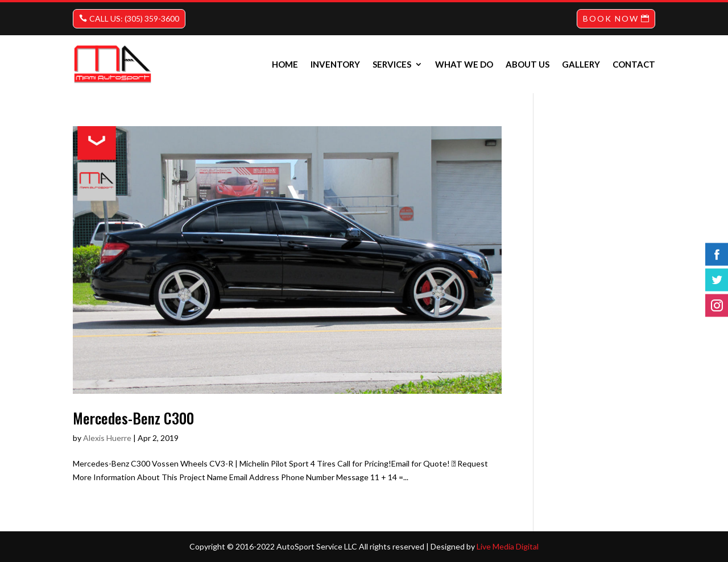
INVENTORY (335, 64)
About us (528, 64)
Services (392, 64)
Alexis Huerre (107, 438)
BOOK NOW (611, 18)
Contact (634, 64)
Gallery (581, 64)
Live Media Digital (508, 546)
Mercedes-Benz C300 (133, 418)
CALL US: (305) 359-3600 (134, 18)
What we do (464, 64)
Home (285, 64)
